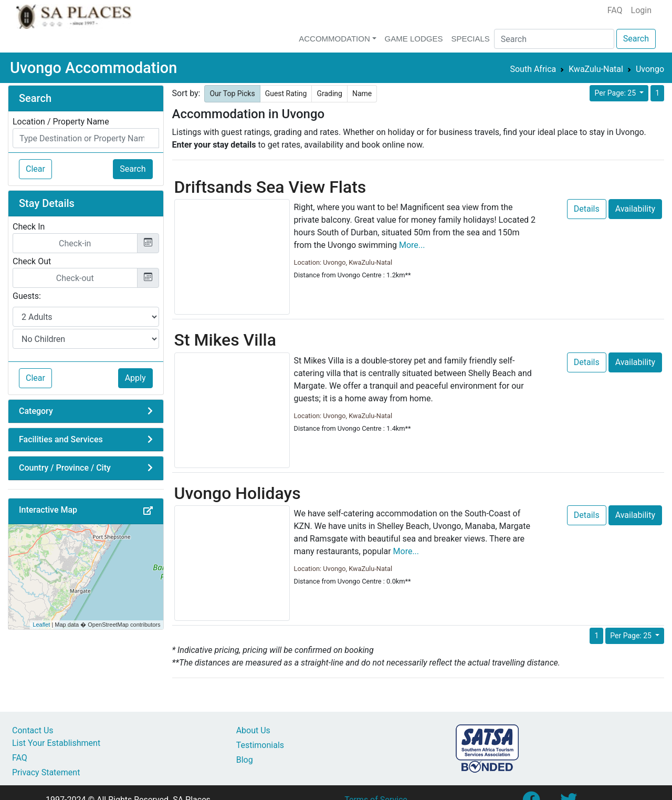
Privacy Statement (46, 772)
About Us (253, 730)
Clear (35, 169)
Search (636, 39)
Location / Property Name (61, 122)
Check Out (32, 261)
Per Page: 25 (616, 93)
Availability (635, 209)
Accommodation (334, 39)
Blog (245, 760)
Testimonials (260, 745)
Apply (135, 378)
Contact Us (33, 730)
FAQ (615, 10)
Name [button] (362, 93)
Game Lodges (414, 39)
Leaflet (41, 625)
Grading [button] (329, 93)
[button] (151, 511)
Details (587, 209)
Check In (29, 227)
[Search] (554, 39)
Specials (470, 39)
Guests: (27, 296)
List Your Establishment (56, 743)
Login (641, 10)
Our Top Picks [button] (232, 93)
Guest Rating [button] (286, 93)
